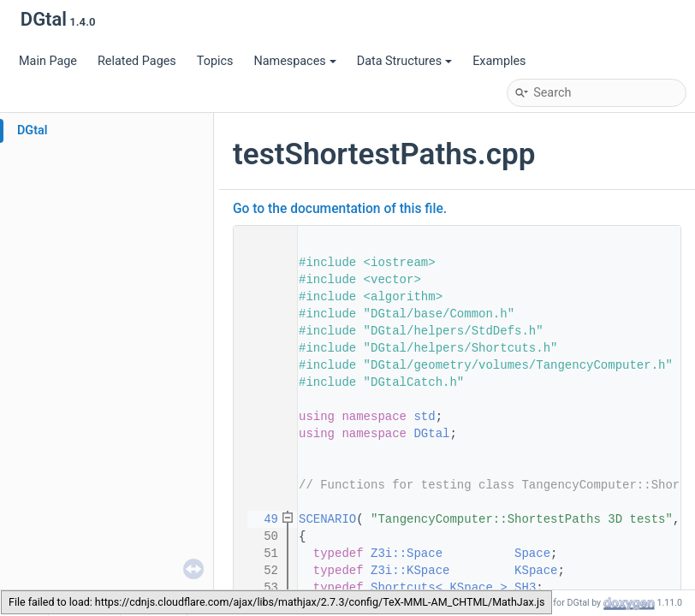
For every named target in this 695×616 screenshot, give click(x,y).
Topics (215, 61)
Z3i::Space (407, 554)
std (424, 417)
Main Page (48, 61)
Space (532, 554)
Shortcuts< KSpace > (439, 588)
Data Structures (404, 61)
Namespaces (294, 61)
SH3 (525, 588)
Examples (499, 61)
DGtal (33, 130)
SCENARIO (327, 519)
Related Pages (137, 61)
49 (260, 519)
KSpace (536, 571)
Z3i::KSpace (410, 571)
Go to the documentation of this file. (340, 209)
